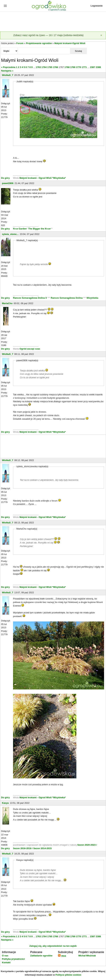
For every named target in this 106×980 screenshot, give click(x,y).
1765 (50, 67)
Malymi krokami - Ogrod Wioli (36, 178)
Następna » (7, 71)
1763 (38, 67)
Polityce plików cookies (68, 975)
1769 (73, 67)
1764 (44, 67)
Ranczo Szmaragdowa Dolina (67, 298)
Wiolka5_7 (7, 75)
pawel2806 (8, 183)
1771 (84, 67)
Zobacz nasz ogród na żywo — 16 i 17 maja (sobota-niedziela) (48, 35)
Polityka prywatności (13, 959)
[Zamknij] (101, 35)
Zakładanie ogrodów (41, 956)
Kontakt (6, 962)
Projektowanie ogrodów (39, 43)
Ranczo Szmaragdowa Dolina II (30, 298)
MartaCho (7, 303)
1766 (55, 67)
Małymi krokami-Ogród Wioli (70, 43)
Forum (20, 43)
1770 (79, 67)
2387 (93, 67)
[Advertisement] (53, 22)
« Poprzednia (8, 67)
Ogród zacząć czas (30, 349)
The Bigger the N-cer (40, 229)
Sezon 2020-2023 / (87, 845)
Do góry (5, 178)
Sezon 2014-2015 (43, 848)
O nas (5, 956)
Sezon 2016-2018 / (23, 848)
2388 (98, 67)
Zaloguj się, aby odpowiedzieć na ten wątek (53, 946)
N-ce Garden (20, 229)
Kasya (5, 803)
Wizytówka (92, 298)
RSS (62, 956)
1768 (67, 67)
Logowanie (97, 6)
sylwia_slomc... (10, 234)
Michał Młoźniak (87, 956)
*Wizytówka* (59, 178)
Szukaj (78, 51)
